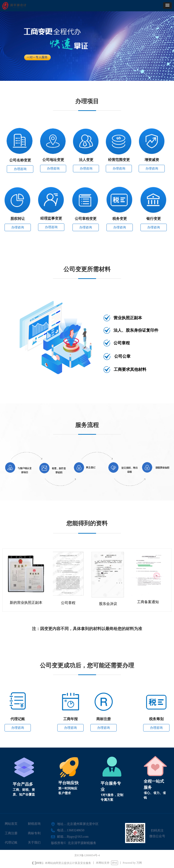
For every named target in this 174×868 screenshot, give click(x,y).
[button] (167, 6)
